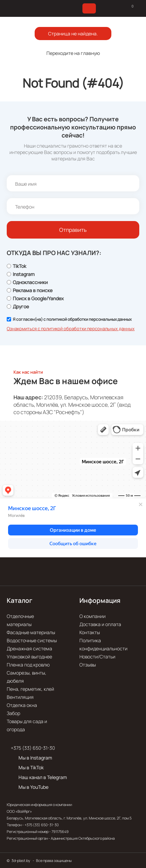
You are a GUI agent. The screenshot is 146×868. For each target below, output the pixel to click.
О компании (93, 616)
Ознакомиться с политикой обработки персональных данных (71, 329)
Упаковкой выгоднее (29, 657)
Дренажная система (29, 648)
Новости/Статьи (97, 657)
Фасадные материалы (31, 632)
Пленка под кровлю (28, 665)
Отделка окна (22, 705)
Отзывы (88, 665)
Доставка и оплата (100, 624)
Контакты (90, 632)
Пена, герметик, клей (30, 689)
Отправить (73, 230)
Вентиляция (20, 697)
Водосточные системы (32, 640)
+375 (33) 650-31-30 (33, 748)
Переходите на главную (73, 53)
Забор (13, 713)
